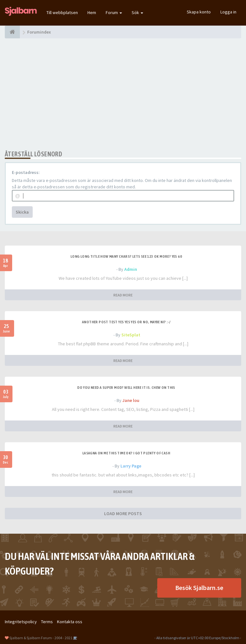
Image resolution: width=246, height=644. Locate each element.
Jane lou (131, 400)
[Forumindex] (12, 32)
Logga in (228, 12)
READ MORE (123, 295)
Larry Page (131, 466)
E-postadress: (26, 172)
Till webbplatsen (62, 12)
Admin (131, 269)
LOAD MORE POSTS (123, 514)
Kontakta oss (70, 622)
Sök (137, 12)
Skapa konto (199, 12)
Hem (92, 12)
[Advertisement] (123, 94)
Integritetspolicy (21, 622)
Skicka (22, 212)
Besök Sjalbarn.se (199, 588)
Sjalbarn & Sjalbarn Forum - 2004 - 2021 (41, 638)
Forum (114, 12)
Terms (47, 622)
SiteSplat (131, 335)
